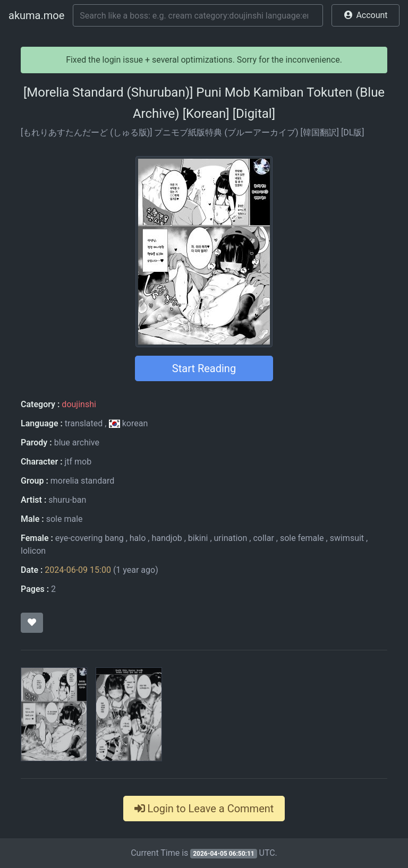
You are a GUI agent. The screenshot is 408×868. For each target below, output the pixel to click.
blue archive (77, 442)
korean (128, 423)
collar (263, 538)
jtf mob (78, 462)
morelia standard (82, 481)
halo (138, 538)
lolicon (33, 551)
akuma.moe (36, 15)
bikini (198, 538)
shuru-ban (67, 500)
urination (231, 538)
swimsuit (347, 538)
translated (84, 423)
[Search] (198, 15)
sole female (302, 538)
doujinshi (79, 404)
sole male (65, 519)
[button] (365, 15)
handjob (167, 538)
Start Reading (204, 368)
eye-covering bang (90, 538)
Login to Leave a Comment (204, 809)
